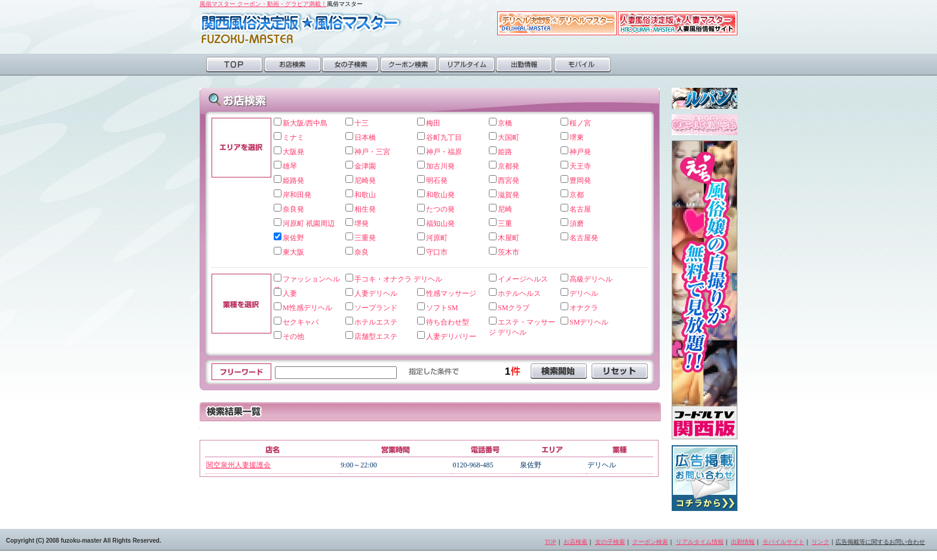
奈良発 (293, 209)
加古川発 (440, 166)
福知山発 (440, 224)
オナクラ (584, 308)
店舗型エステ (376, 336)
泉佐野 (293, 238)
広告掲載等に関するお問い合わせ (880, 542)
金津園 (365, 166)
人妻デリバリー (451, 336)
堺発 (362, 224)
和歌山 (365, 195)
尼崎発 (365, 180)
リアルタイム (466, 65)
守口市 (437, 252)
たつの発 (440, 209)
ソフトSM (442, 308)
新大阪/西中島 (305, 123)
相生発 (365, 209)
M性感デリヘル (307, 308)
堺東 (577, 137)
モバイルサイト (783, 542)
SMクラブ (514, 308)
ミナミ (293, 137)
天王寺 (580, 166)
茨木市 (509, 252)
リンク (820, 542)
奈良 (362, 252)
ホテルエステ (376, 322)
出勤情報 (524, 65)
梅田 (433, 123)
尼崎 (505, 209)
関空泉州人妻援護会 (238, 465)
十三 (362, 123)
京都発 (509, 166)
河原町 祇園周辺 (309, 224)
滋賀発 (509, 195)
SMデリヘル (589, 322)
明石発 (437, 180)
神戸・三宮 (372, 152)
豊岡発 (580, 180)
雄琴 (290, 166)
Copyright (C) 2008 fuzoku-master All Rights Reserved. (84, 541)
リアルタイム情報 (700, 542)
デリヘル (584, 293)
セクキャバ (301, 322)
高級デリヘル (591, 279)
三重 (505, 224)
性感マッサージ (451, 293)
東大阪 (293, 252)
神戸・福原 (444, 152)
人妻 (290, 293)
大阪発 (293, 152)
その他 (293, 336)
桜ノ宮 (580, 123)
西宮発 (509, 180)
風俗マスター (301, 27)
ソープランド (376, 308)
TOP (235, 65)
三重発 (365, 238)
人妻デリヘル (376, 293)
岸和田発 (297, 195)
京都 (577, 195)
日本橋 (365, 137)
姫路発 (293, 180)
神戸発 (580, 152)
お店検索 (293, 65)
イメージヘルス (523, 279)
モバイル (582, 65)
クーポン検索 (408, 65)
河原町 (437, 238)
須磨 (577, 224)
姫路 (505, 152)
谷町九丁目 (444, 137)
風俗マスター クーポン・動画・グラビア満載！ (263, 4)
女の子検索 (350, 65)
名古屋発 (584, 238)
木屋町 (509, 238)
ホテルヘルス (519, 293)
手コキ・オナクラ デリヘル (398, 279)
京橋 (505, 123)
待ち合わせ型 (448, 322)
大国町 (509, 137)
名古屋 (580, 209)
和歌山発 (440, 195)
